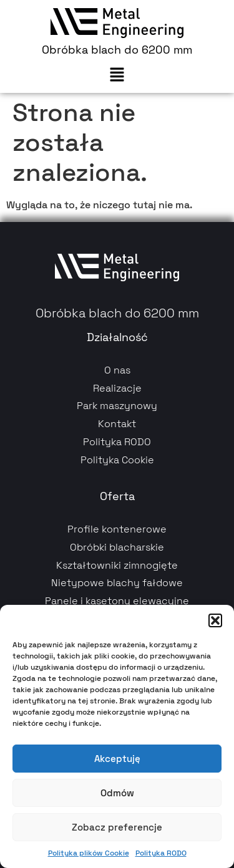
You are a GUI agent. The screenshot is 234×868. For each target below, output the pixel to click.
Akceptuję (117, 759)
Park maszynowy (117, 406)
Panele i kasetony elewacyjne (117, 601)
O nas (117, 370)
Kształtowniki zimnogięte (117, 565)
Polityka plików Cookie (89, 853)
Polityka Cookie (117, 460)
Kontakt (117, 424)
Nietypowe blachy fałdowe (117, 583)
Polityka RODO (161, 853)
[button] (215, 620)
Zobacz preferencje (117, 827)
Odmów (117, 793)
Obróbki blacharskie (117, 547)
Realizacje (117, 388)
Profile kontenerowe (117, 529)
